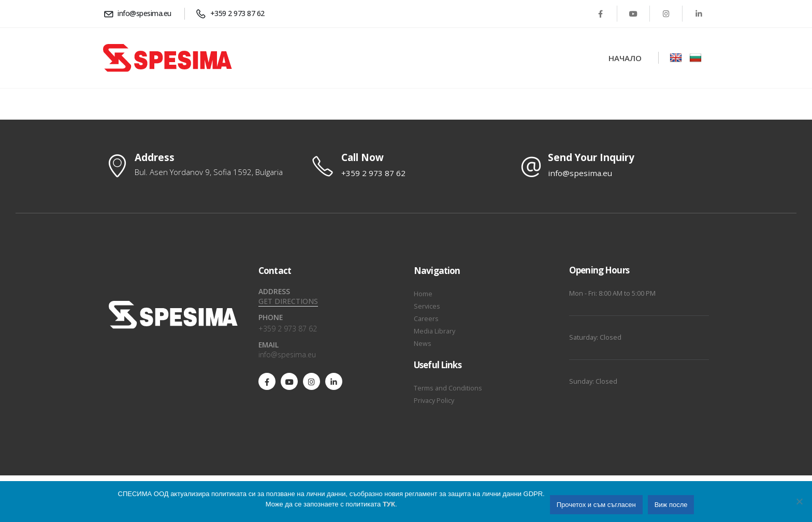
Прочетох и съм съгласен (596, 505)
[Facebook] (601, 13)
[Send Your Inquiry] (613, 166)
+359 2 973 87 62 (288, 329)
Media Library (434, 331)
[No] (799, 501)
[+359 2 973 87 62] (232, 13)
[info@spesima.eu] (139, 13)
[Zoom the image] (676, 58)
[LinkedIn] (699, 13)
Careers (426, 319)
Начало (625, 58)
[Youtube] (633, 13)
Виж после (671, 505)
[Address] (199, 165)
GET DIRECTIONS (288, 301)
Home (423, 294)
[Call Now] (406, 166)
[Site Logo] (168, 58)
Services (427, 306)
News (423, 344)
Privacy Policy (434, 401)
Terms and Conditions (448, 388)
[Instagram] (666, 13)
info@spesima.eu (287, 354)
